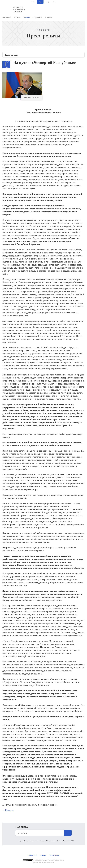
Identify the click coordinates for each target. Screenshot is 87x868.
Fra (54, 2)
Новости (27, 17)
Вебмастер (32, 855)
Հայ (33, 2)
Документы (37, 17)
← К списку (8, 810)
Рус (40, 2)
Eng (47, 2)
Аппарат (17, 17)
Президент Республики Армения (19, 9)
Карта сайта (54, 855)
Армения (48, 17)
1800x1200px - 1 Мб (31, 97)
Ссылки (43, 855)
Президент (7, 17)
